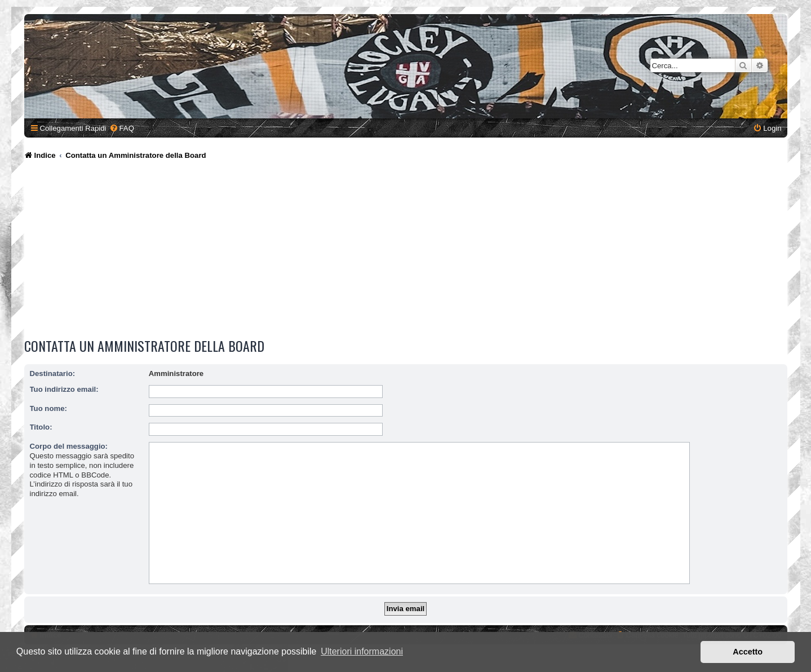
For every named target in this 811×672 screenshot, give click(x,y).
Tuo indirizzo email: (64, 389)
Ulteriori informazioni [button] (362, 651)
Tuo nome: (48, 408)
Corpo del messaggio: (69, 446)
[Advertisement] (406, 251)
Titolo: (41, 427)
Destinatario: (53, 373)
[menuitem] (122, 128)
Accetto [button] (748, 652)
